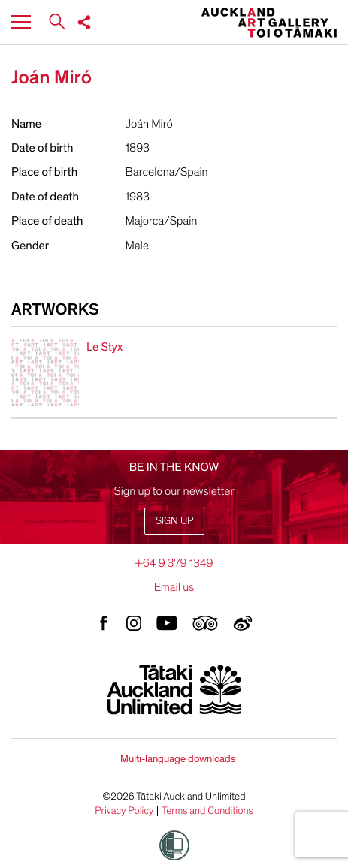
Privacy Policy (124, 811)
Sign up (174, 521)
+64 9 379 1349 (174, 563)
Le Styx (104, 347)
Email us (174, 587)
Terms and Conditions (207, 811)
